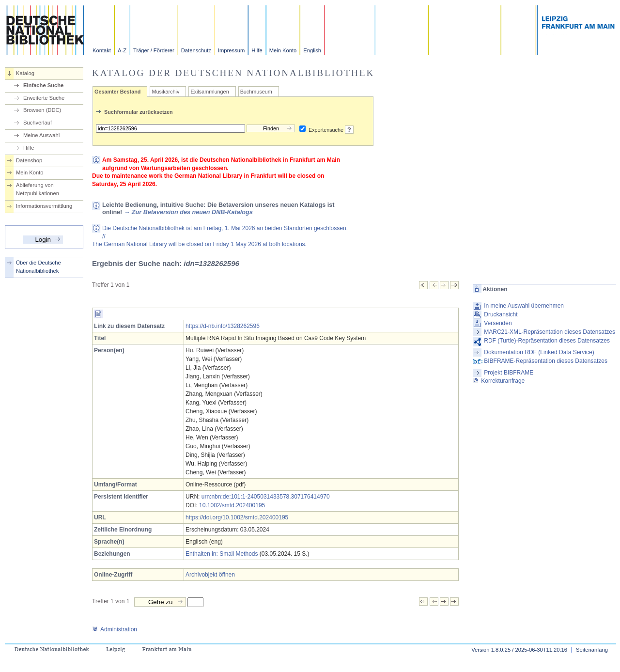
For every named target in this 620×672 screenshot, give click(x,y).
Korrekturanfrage (499, 381)
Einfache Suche (43, 85)
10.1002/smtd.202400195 (232, 505)
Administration (115, 629)
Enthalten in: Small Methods (222, 554)
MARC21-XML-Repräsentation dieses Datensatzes (550, 332)
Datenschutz (196, 50)
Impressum (231, 50)
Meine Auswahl (41, 135)
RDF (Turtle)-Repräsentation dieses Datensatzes (547, 341)
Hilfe (257, 50)
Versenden (498, 323)
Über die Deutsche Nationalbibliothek (39, 267)
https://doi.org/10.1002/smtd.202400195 (237, 517)
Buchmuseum (256, 92)
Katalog (25, 73)
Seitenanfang (592, 650)
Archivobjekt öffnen (210, 575)
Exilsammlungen (209, 92)
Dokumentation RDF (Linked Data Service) (539, 352)
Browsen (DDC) (42, 110)
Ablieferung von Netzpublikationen (38, 189)
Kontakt (102, 50)
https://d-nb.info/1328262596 (223, 326)
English (312, 50)
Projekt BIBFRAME (509, 373)
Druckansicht (501, 314)
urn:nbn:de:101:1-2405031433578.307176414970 (266, 497)
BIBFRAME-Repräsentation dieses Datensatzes (546, 361)
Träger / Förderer (154, 50)
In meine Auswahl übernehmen (524, 306)
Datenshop (29, 160)
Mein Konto (283, 50)
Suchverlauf (38, 123)
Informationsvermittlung (44, 206)
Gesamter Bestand (117, 92)
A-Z (122, 50)
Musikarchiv (165, 92)
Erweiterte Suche (44, 98)
